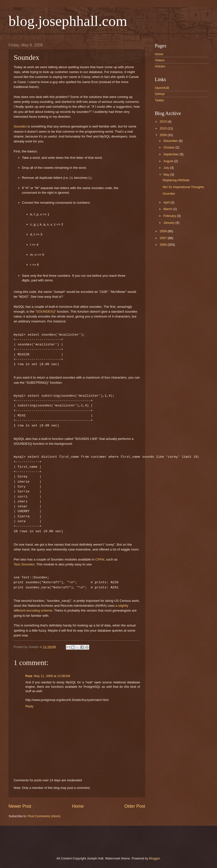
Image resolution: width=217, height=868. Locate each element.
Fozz (29, 676)
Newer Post (20, 806)
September (172, 154)
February (170, 216)
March (168, 209)
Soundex (20, 126)
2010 (164, 128)
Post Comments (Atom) (44, 816)
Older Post (135, 806)
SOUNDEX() (46, 312)
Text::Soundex (24, 564)
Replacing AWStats (176, 180)
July (167, 168)
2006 (164, 245)
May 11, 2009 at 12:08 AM (52, 676)
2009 (164, 135)
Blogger (154, 858)
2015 (164, 122)
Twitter (159, 100)
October (169, 147)
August (169, 161)
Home (78, 806)
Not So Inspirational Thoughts (183, 187)
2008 (164, 231)
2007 (164, 238)
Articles (160, 66)
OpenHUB (162, 88)
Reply (29, 706)
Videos (160, 60)
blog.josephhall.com (68, 21)
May (167, 175)
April (167, 202)
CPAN (100, 559)
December (171, 141)
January (169, 223)
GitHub (160, 94)
